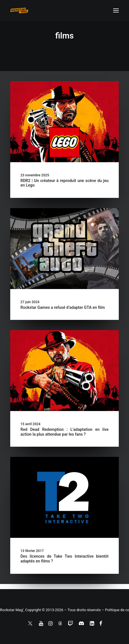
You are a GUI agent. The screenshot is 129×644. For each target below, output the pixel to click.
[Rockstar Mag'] (19, 10)
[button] (116, 10)
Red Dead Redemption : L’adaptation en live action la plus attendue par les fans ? (64, 432)
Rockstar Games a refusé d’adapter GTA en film (63, 307)
